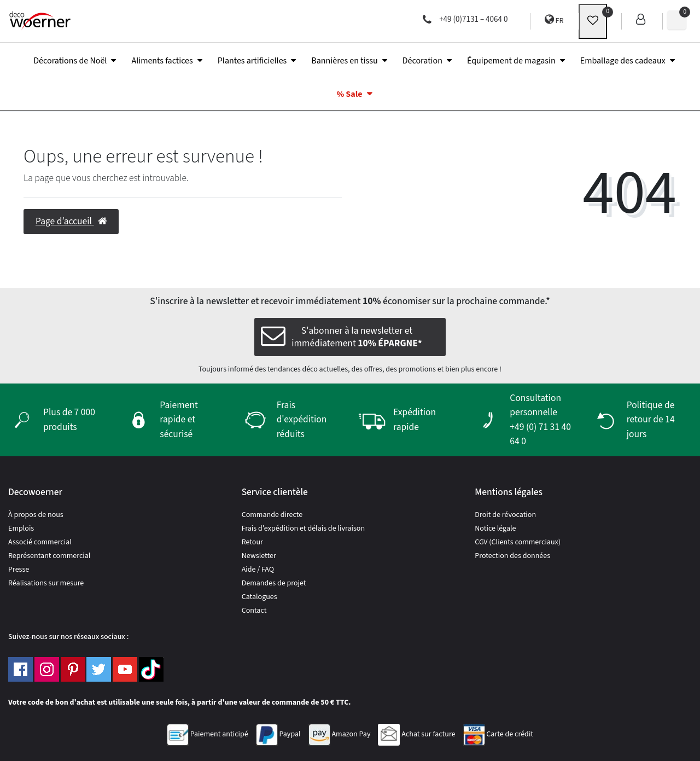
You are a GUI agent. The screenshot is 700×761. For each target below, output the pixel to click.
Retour (252, 542)
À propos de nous (36, 515)
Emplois (21, 528)
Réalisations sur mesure (46, 583)
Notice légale (495, 528)
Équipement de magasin (511, 61)
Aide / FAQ (258, 570)
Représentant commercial (49, 556)
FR (554, 20)
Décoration (422, 61)
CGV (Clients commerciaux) (518, 542)
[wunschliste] (593, 21)
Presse (19, 570)
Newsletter (259, 556)
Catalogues (259, 597)
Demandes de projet (274, 583)
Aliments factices (162, 61)
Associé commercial (40, 542)
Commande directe (272, 515)
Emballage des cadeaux (623, 61)
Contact (254, 611)
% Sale (349, 94)
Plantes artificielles (252, 61)
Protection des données (512, 556)
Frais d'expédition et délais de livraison (303, 528)
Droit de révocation (505, 515)
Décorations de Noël (70, 61)
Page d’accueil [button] (71, 221)
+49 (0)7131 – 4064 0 (465, 19)
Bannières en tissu (344, 61)
